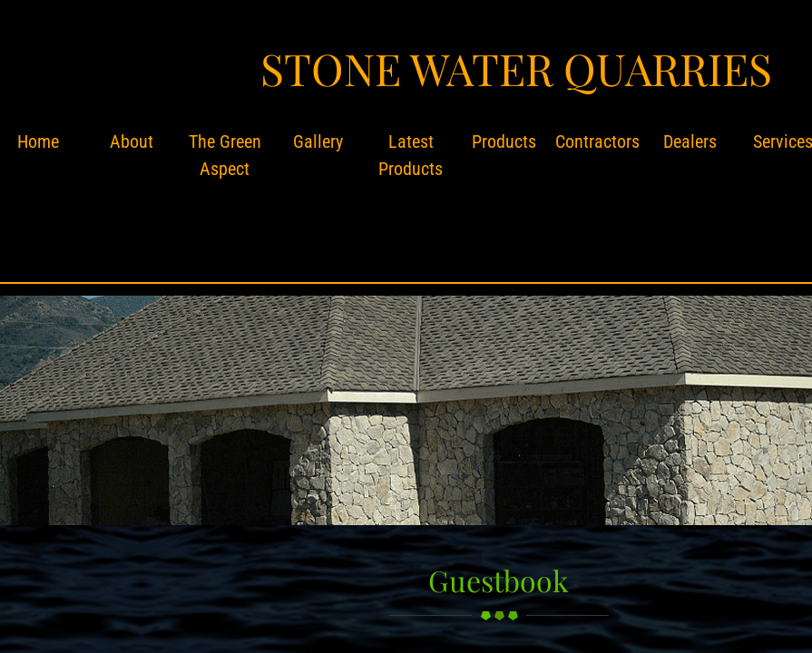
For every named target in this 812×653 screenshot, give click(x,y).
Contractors (597, 141)
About (132, 141)
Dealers (690, 141)
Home (38, 141)
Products (504, 141)
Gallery (318, 141)
